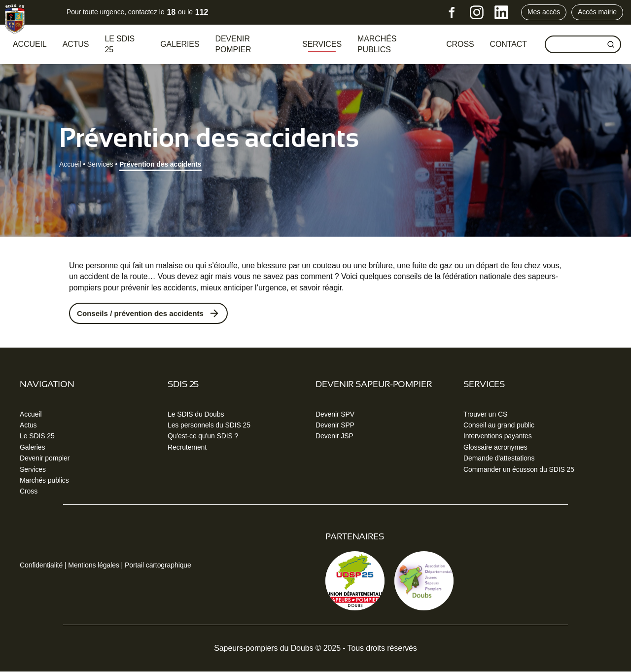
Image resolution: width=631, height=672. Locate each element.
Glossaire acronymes (495, 448)
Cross (29, 492)
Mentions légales (93, 566)
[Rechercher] (611, 44)
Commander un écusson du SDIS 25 (519, 470)
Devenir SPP (335, 425)
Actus (76, 44)
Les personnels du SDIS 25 (209, 425)
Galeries (180, 44)
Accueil (30, 44)
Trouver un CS (485, 415)
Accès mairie (597, 12)
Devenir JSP (334, 437)
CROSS (460, 44)
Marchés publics (377, 44)
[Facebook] (452, 12)
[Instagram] (477, 12)
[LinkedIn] (501, 12)
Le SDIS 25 (120, 44)
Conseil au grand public (499, 425)
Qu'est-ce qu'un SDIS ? (203, 437)
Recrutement (187, 448)
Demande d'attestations (499, 459)
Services (322, 44)
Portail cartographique (158, 566)
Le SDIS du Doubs (196, 415)
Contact (508, 44)
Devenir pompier (233, 44)
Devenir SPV (335, 415)
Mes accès (544, 12)
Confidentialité (41, 566)
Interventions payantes (498, 437)
